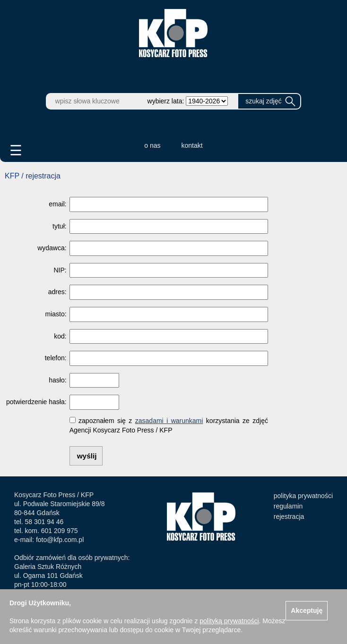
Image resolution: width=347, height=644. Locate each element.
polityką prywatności (229, 621)
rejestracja (289, 517)
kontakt (192, 145)
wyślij (87, 456)
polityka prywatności (303, 496)
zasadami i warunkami (169, 421)
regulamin (288, 506)
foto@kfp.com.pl (60, 540)
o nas (152, 145)
